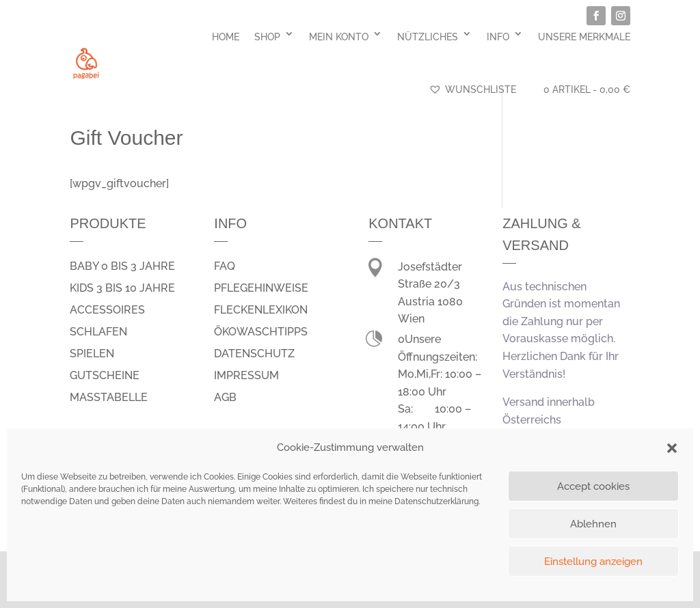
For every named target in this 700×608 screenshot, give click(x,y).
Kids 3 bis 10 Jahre (122, 288)
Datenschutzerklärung (436, 501)
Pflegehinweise (261, 288)
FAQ (225, 266)
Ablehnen (593, 524)
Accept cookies (593, 486)
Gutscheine (105, 375)
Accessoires (107, 310)
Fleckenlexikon (261, 310)
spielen (92, 354)
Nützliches (428, 37)
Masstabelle (109, 397)
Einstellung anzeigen (593, 562)
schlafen (98, 332)
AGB (225, 397)
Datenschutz (254, 354)
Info (498, 37)
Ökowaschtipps (261, 332)
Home (226, 37)
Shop (267, 37)
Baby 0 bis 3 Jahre (122, 266)
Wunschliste (472, 89)
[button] (672, 448)
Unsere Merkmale (584, 37)
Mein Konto (339, 37)
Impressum (246, 375)
